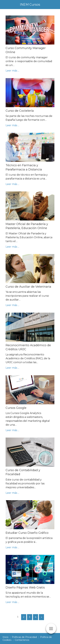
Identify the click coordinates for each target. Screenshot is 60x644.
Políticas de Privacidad (24, 637)
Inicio (6, 637)
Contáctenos (22, 640)
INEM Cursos (30, 5)
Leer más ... (12, 71)
